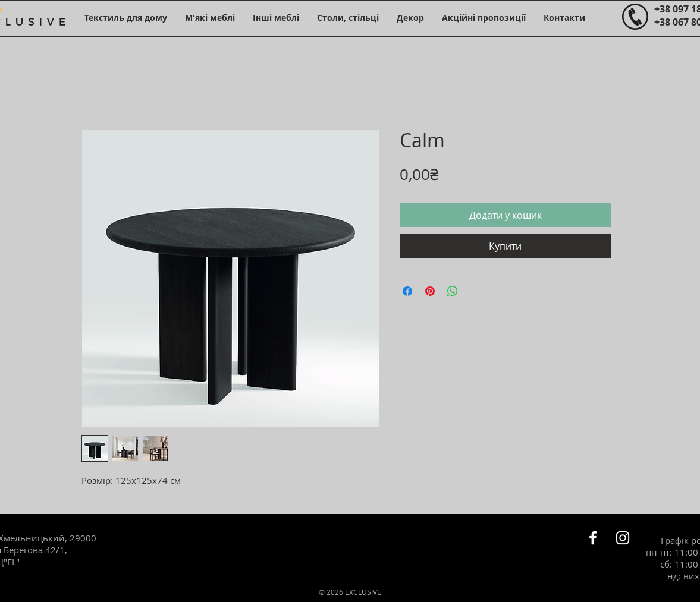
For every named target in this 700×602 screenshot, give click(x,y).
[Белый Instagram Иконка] (623, 538)
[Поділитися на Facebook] (407, 291)
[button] (126, 18)
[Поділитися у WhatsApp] (453, 291)
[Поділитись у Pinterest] (430, 291)
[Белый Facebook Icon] (593, 538)
